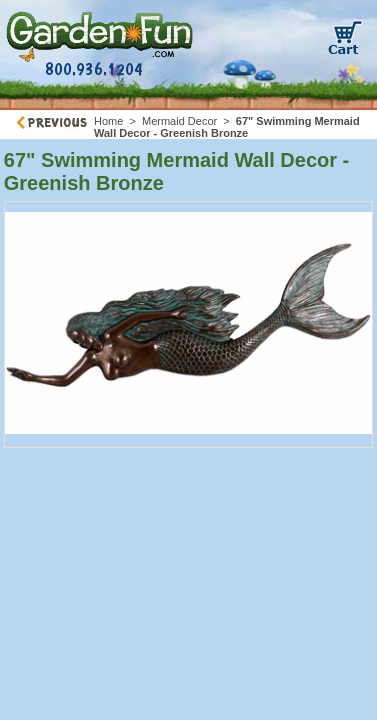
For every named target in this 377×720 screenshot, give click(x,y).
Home (108, 121)
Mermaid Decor (179, 121)
